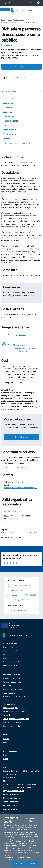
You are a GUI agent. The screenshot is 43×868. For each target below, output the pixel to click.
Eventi (6, 759)
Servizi (10, 20)
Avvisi (6, 742)
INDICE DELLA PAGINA (21, 91)
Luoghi (6, 755)
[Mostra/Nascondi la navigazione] (5, 9)
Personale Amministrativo (13, 662)
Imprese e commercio (11, 726)
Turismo (6, 700)
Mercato (5, 533)
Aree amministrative (11, 651)
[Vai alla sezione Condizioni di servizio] (21, 134)
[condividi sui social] (7, 78)
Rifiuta (19, 863)
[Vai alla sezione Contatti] (21, 139)
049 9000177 (12, 778)
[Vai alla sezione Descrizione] (21, 103)
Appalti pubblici (9, 693)
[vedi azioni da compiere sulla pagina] (19, 78)
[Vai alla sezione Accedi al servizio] (21, 130)
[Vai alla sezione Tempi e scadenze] (21, 121)
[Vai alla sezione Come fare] (21, 107)
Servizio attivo (7, 45)
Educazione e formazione (13, 689)
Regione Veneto (9, 3)
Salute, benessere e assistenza (15, 697)
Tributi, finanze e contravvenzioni (16, 719)
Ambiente (7, 715)
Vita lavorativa (9, 704)
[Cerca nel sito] (38, 10)
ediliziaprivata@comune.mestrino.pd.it (21, 488)
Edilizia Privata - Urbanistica (15, 511)
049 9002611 (18, 482)
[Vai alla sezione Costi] (21, 125)
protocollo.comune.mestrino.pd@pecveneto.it (21, 784)
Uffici (5, 654)
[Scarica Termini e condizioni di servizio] (15, 468)
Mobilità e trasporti (11, 708)
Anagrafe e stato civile (12, 682)
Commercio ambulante (28, 533)
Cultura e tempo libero (12, 722)
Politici (6, 658)
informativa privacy (12, 859)
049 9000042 (12, 774)
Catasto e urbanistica (11, 678)
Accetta (34, 863)
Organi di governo (10, 647)
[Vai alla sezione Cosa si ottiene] (21, 116)
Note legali (7, 813)
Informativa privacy (11, 809)
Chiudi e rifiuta (33, 820)
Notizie (6, 739)
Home (3, 20)
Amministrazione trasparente (15, 805)
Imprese (14, 533)
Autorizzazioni (19, 20)
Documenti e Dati (10, 665)
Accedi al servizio (22, 437)
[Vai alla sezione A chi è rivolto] (21, 98)
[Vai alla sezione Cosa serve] (21, 112)
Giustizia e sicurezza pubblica (15, 711)
